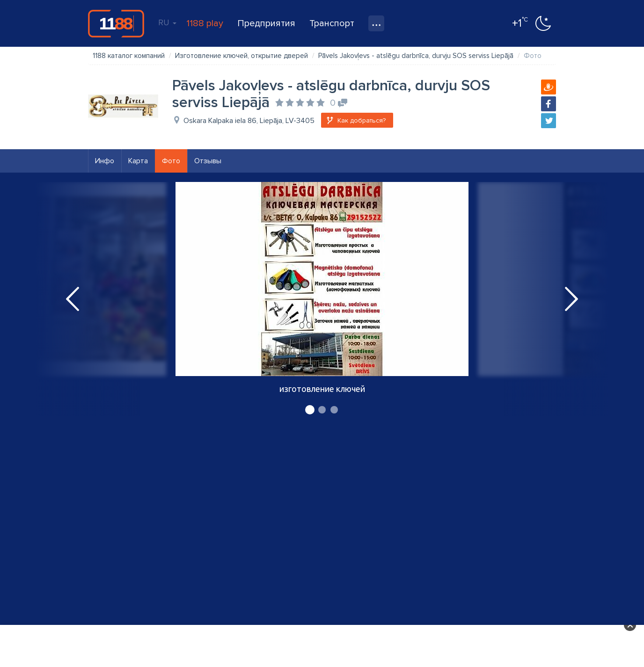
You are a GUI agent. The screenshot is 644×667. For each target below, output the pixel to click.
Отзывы (208, 161)
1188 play (205, 23)
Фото (171, 161)
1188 (116, 23)
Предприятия (266, 23)
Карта (138, 161)
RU (167, 22)
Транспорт (332, 23)
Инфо (105, 161)
